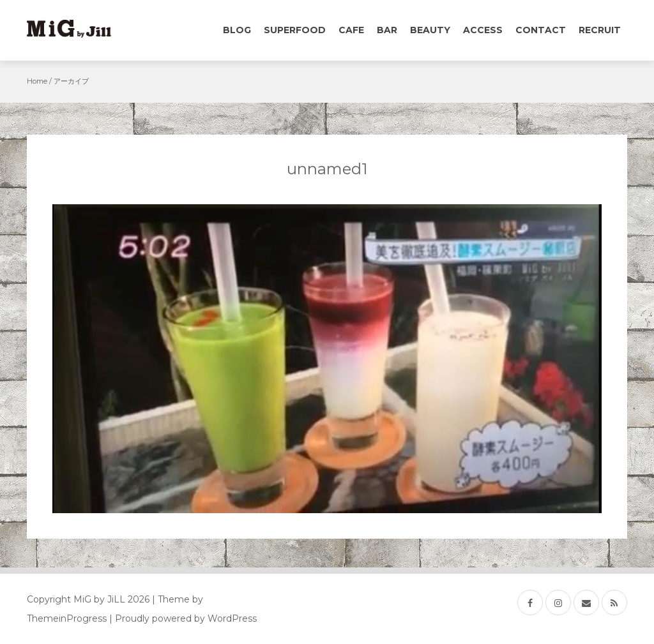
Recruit (600, 30)
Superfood (295, 30)
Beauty (430, 30)
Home (37, 81)
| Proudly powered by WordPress (183, 618)
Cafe (351, 30)
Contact (541, 30)
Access (483, 30)
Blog (237, 30)
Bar (387, 30)
